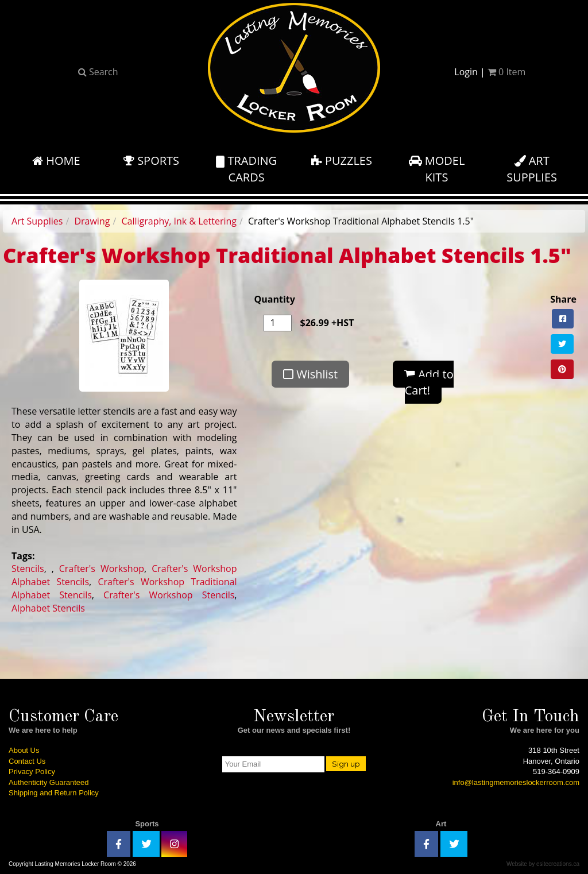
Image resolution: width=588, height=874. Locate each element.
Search (98, 72)
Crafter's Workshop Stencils (169, 595)
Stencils (28, 569)
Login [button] (466, 72)
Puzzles (342, 161)
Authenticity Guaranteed (49, 782)
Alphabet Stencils (48, 608)
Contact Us (27, 761)
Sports (151, 161)
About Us (24, 750)
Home (56, 161)
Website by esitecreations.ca (543, 864)
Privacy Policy (32, 771)
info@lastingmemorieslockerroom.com (516, 782)
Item (506, 72)
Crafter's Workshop (102, 569)
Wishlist (310, 374)
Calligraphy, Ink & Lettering (179, 221)
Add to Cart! (429, 382)
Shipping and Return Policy (54, 793)
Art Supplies (37, 221)
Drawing (92, 221)
